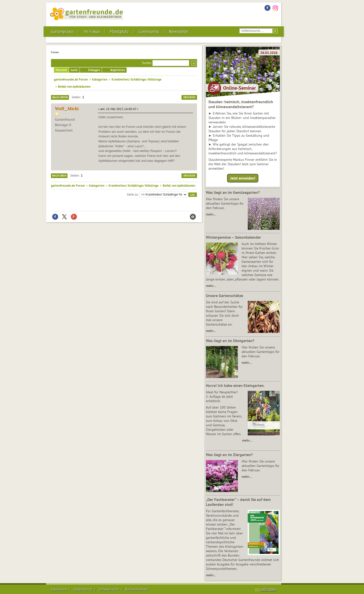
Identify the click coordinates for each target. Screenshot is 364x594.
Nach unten (60, 97)
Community (149, 32)
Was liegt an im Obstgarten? (230, 341)
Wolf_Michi (67, 109)
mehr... (211, 575)
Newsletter (179, 32)
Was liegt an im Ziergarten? (229, 455)
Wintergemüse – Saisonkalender (233, 237)
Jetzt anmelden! (243, 178)
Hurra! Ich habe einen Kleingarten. (235, 385)
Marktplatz (119, 32)
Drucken (189, 97)
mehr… (211, 214)
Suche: (147, 63)
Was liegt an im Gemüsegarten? (233, 192)
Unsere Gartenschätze (224, 296)
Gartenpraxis (62, 32)
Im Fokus (92, 32)
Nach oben (59, 176)
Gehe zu (132, 194)
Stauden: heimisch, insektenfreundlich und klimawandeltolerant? (241, 104)
